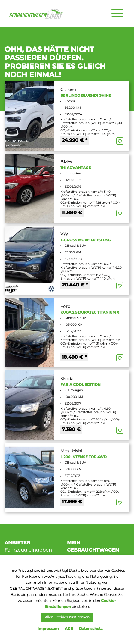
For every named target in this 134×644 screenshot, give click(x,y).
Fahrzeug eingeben (28, 550)
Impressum (48, 628)
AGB (69, 628)
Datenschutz (91, 628)
